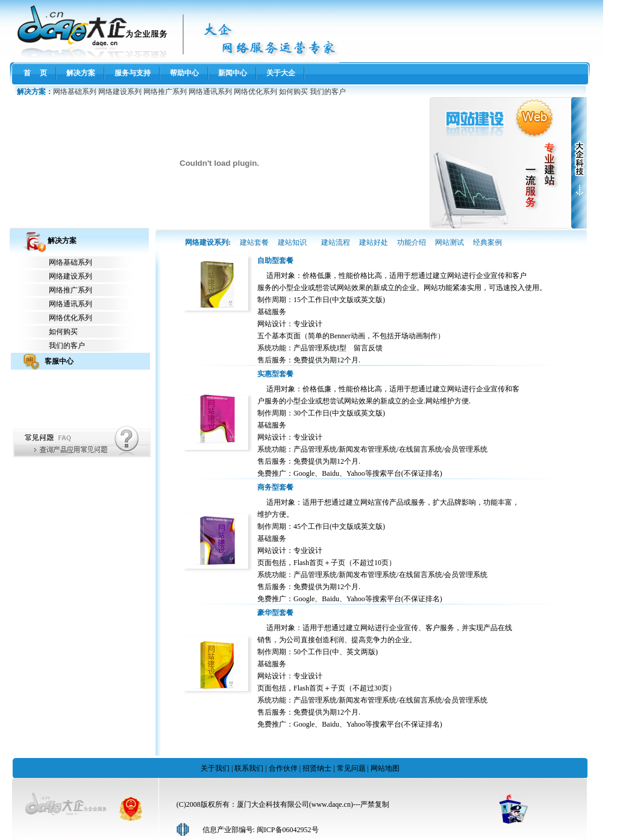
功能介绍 (412, 242)
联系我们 (249, 768)
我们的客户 (328, 92)
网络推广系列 (165, 92)
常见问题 (351, 768)
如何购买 (293, 92)
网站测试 (449, 242)
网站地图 (385, 768)
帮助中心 (184, 73)
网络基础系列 (75, 92)
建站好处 (374, 242)
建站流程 (336, 242)
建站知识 (292, 242)
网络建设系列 (120, 92)
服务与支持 (133, 73)
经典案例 (487, 242)
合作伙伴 (283, 768)
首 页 (35, 73)
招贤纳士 (317, 768)
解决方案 (81, 73)
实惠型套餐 (275, 374)
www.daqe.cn (331, 804)
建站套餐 (254, 242)
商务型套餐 (275, 487)
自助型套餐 (275, 261)
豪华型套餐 (275, 613)
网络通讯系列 (210, 92)
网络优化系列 (255, 92)
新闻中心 (233, 73)
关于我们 (215, 768)
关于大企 (281, 73)
